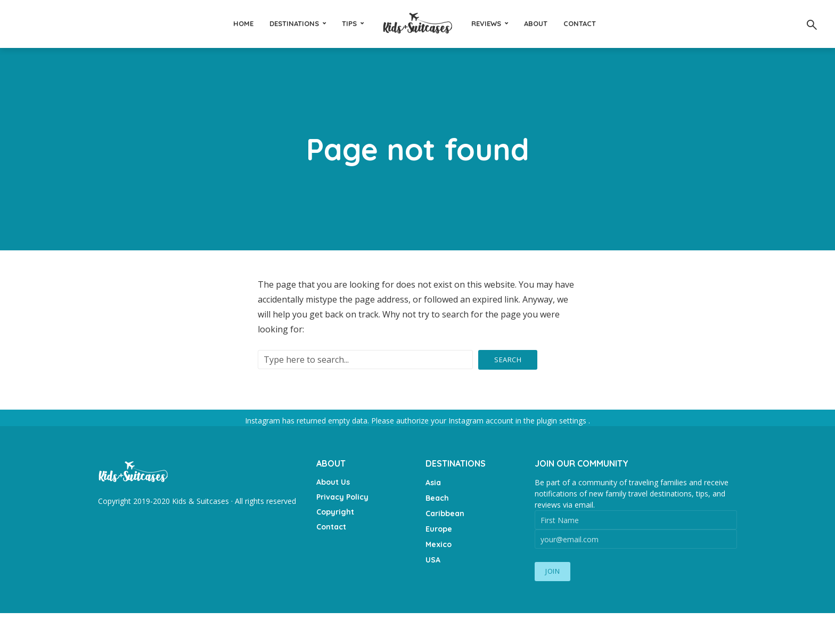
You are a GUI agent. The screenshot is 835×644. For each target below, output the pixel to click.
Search (508, 360)
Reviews (486, 23)
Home (243, 23)
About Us (333, 482)
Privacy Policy (342, 497)
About (536, 23)
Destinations (294, 23)
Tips (349, 23)
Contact (580, 23)
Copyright (335, 512)
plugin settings (563, 421)
